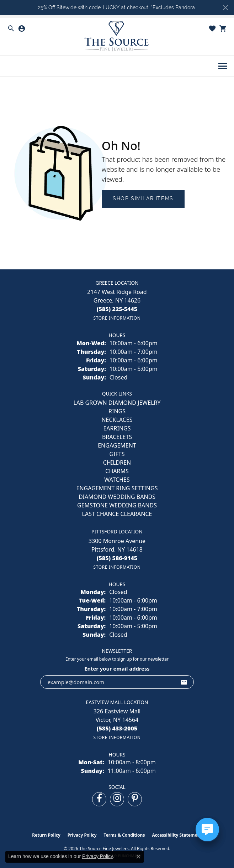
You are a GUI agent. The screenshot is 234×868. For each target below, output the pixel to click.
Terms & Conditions (124, 835)
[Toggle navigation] (223, 66)
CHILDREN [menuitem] (117, 463)
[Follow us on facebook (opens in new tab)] (99, 799)
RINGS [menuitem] (117, 411)
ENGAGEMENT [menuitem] (117, 445)
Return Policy (46, 835)
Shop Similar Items (143, 198)
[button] (11, 29)
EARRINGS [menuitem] (117, 428)
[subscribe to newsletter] (184, 682)
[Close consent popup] (138, 857)
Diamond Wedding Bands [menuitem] (117, 497)
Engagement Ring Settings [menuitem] (117, 488)
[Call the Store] (117, 309)
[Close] (225, 8)
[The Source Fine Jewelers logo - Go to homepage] (117, 37)
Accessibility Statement (177, 835)
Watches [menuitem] (117, 480)
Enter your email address (117, 668)
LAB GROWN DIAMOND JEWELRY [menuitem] (117, 403)
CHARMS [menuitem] (117, 471)
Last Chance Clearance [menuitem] (117, 514)
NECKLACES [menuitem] (117, 420)
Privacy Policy (82, 835)
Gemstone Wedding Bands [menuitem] (117, 505)
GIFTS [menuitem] (117, 454)
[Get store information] (117, 318)
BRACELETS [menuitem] (117, 437)
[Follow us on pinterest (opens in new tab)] (135, 799)
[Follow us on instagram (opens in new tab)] (117, 799)
